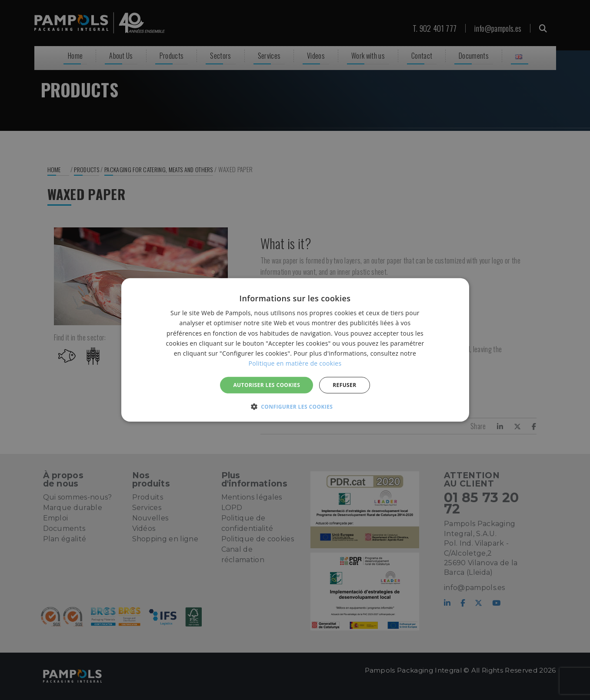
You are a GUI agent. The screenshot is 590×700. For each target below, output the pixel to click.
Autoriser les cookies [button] (267, 385)
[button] (295, 407)
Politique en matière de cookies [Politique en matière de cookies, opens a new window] (295, 363)
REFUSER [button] (344, 385)
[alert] (295, 350)
